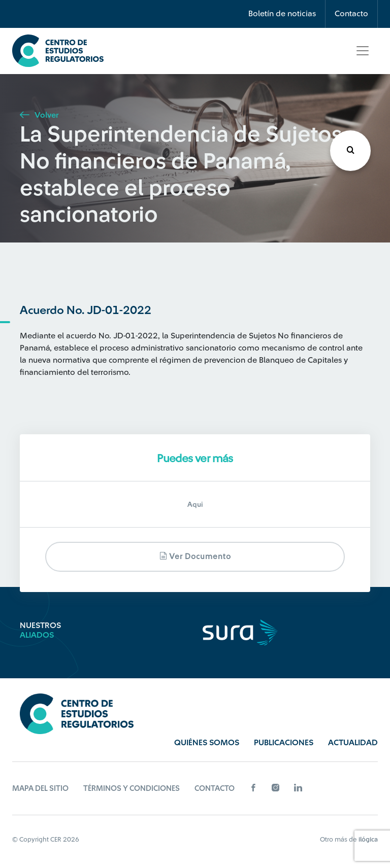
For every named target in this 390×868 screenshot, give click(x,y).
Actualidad (353, 743)
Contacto (351, 14)
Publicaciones (284, 743)
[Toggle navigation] (363, 51)
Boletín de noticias (282, 14)
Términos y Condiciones (132, 789)
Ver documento (195, 556)
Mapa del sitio (40, 789)
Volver (39, 115)
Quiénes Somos (207, 743)
